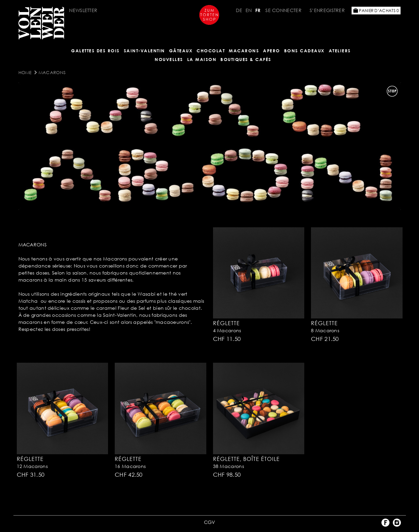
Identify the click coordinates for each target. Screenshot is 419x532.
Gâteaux (181, 51)
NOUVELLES (169, 59)
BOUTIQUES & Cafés (246, 59)
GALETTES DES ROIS (95, 51)
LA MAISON (202, 59)
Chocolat (211, 51)
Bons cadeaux (304, 51)
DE (239, 10)
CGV (210, 522)
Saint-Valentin (144, 51)
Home (25, 72)
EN (249, 10)
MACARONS (244, 51)
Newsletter (83, 10)
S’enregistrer (327, 10)
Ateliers (340, 51)
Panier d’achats (376, 11)
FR (258, 10)
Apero (272, 51)
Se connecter (283, 10)
